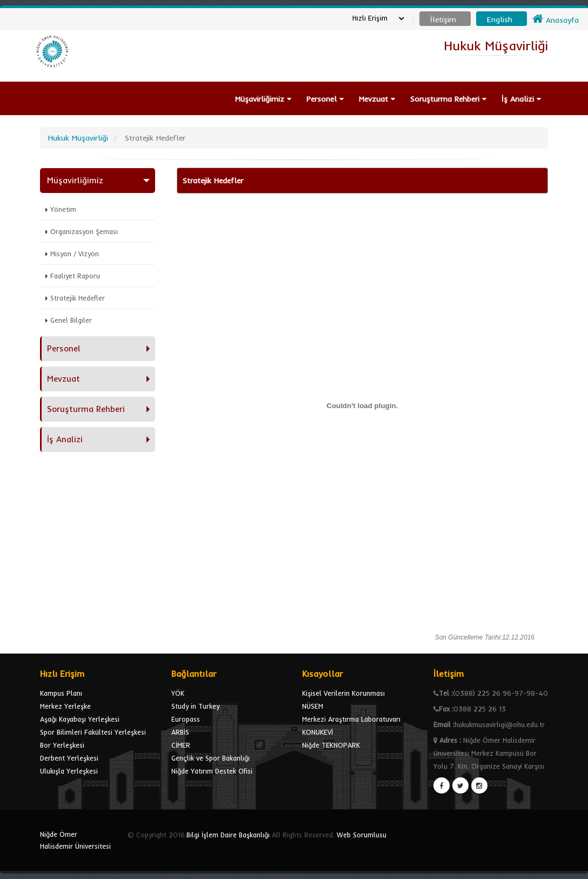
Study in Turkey (195, 706)
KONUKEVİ (318, 732)
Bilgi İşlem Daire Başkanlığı (228, 835)
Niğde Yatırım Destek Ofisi (212, 771)
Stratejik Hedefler (78, 298)
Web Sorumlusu (362, 835)
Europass (186, 719)
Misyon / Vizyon (75, 254)
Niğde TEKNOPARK (331, 745)
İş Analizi (521, 99)
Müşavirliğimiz (263, 99)
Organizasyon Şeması (84, 231)
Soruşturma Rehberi (448, 99)
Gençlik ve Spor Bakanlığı (211, 758)
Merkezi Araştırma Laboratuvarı (351, 719)
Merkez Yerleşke (65, 706)
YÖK (178, 693)
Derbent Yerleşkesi (69, 758)
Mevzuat (377, 99)
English (500, 19)
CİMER (181, 745)
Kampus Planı (61, 693)
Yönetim (63, 209)
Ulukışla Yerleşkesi (69, 771)
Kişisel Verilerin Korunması (343, 693)
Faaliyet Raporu (75, 276)
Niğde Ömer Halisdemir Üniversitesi (75, 840)
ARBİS (180, 732)
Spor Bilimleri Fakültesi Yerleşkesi (93, 732)
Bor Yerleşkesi (62, 745)
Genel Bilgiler (71, 320)
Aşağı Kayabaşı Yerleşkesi (80, 719)
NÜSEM (313, 706)
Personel (325, 99)
